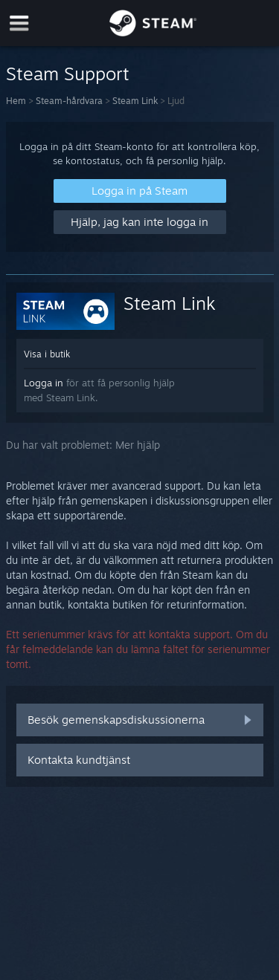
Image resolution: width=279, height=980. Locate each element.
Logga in (44, 383)
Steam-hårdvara (69, 101)
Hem (16, 101)
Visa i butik (47, 354)
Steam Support (68, 74)
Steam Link (135, 101)
